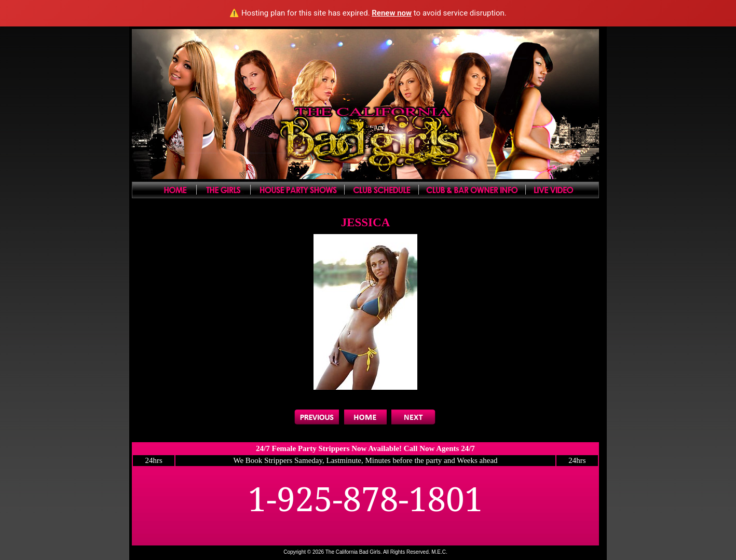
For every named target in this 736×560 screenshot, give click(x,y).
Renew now (392, 13)
